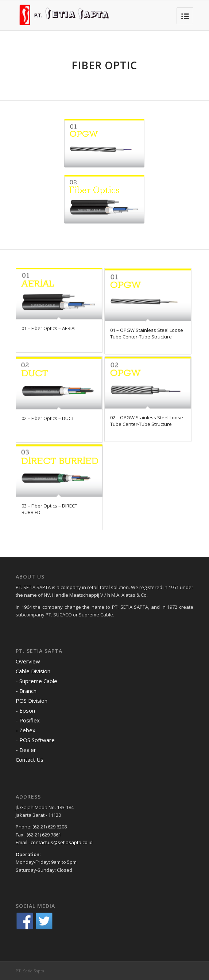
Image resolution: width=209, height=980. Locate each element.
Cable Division (33, 671)
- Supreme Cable (36, 681)
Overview (28, 661)
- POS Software (35, 740)
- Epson (25, 710)
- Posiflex (28, 720)
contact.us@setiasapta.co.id (62, 842)
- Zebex (26, 730)
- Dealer (26, 750)
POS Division (32, 701)
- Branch (26, 691)
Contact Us (30, 760)
